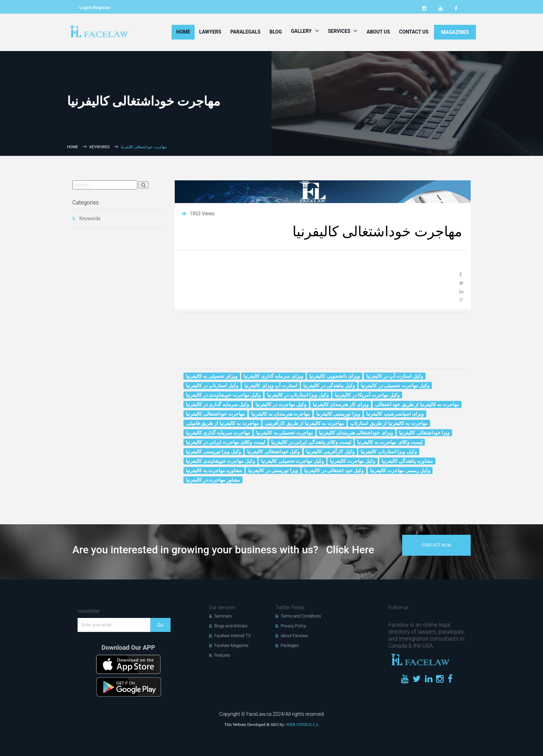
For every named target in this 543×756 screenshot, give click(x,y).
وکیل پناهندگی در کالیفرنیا (329, 386)
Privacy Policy (293, 626)
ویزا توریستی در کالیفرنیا (273, 470)
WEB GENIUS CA (302, 725)
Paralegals (245, 32)
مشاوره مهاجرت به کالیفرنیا (214, 470)
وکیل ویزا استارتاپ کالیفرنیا (389, 452)
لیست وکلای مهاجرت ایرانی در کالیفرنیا (226, 442)
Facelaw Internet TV (232, 636)
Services (343, 31)
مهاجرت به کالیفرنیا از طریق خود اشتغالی (417, 404)
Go (160, 625)
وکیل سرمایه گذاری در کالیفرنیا (218, 404)
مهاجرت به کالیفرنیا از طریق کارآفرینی (304, 423)
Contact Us (414, 32)
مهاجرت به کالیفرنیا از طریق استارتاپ (389, 423)
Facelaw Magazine (231, 646)
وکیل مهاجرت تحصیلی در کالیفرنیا (395, 386)
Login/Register (95, 8)
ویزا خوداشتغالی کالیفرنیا (424, 433)
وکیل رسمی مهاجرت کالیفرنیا (400, 470)
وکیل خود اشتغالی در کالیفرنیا (334, 470)
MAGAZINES (455, 32)
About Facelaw (294, 636)
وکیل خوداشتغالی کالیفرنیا (273, 452)
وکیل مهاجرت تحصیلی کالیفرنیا (292, 461)
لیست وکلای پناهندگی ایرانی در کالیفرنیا (311, 442)
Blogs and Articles (231, 626)
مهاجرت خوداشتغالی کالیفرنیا (216, 414)
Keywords (100, 147)
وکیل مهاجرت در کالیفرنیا (281, 404)
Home (183, 32)
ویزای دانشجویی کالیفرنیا (335, 376)
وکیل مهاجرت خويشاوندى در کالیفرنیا (223, 395)
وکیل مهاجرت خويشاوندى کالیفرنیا (220, 461)
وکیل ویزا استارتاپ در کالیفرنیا (298, 395)
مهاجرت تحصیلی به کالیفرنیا (284, 433)
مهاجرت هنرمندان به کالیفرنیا (281, 414)
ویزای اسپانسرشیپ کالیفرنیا (395, 414)
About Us (378, 32)
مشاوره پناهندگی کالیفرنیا (407, 461)
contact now (436, 545)
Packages (289, 646)
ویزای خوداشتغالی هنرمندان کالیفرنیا (356, 433)
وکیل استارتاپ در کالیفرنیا (212, 386)
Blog (276, 32)
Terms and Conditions (301, 616)
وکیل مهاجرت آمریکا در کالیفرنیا (367, 395)
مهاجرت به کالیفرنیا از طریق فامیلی (222, 423)
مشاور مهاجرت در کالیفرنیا (213, 480)
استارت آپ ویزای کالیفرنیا (271, 386)
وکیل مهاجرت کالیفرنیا (353, 461)
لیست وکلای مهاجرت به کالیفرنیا (390, 442)
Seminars (223, 616)
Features (222, 655)
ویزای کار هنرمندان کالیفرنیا (341, 404)
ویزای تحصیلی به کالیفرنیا (212, 376)
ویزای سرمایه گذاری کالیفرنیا (273, 376)
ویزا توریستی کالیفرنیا (338, 414)
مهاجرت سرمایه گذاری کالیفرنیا (218, 433)
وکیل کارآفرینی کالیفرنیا (330, 452)
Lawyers (210, 32)
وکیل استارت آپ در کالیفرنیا (395, 376)
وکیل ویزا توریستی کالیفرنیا (213, 452)
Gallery (305, 31)
